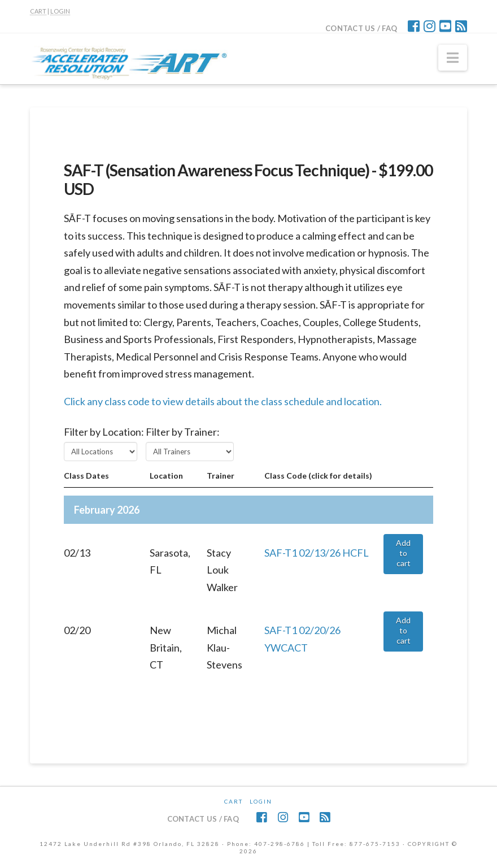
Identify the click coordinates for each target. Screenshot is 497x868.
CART (38, 11)
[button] (453, 58)
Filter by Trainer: (183, 432)
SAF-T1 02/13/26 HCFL (317, 553)
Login (261, 801)
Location (166, 476)
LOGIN (60, 11)
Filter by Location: (104, 432)
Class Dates (86, 476)
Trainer (221, 476)
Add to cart (403, 553)
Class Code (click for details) (318, 476)
